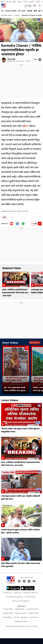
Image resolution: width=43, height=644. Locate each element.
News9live (8, 617)
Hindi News (8, 609)
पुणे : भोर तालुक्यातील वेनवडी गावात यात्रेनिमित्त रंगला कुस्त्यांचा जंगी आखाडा (16, 389)
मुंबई (35, 11)
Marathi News (7, 15)
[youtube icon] (12, 224)
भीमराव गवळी (11, 59)
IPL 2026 (22, 11)
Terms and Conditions (21, 601)
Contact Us (8, 593)
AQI (30, 6)
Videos (17, 15)
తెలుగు (20, 2)
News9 (8, 2)
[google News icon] (17, 224)
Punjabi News (33, 613)
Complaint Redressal (14, 597)
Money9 (24, 617)
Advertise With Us (31, 593)
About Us (18, 593)
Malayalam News (21, 621)
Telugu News (20, 609)
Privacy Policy (30, 597)
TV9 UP (16, 617)
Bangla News (8, 613)
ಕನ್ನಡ (14, 2)
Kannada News (32, 609)
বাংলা (25, 2)
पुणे (40, 11)
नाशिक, (25, 126)
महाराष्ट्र (30, 11)
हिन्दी (3, 2)
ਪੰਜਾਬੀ (38, 2)
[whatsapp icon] (23, 224)
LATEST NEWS (11, 11)
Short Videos (10, 343)
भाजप (4, 217)
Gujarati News (21, 613)
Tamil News (34, 617)
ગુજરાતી (32, 2)
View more (35, 342)
